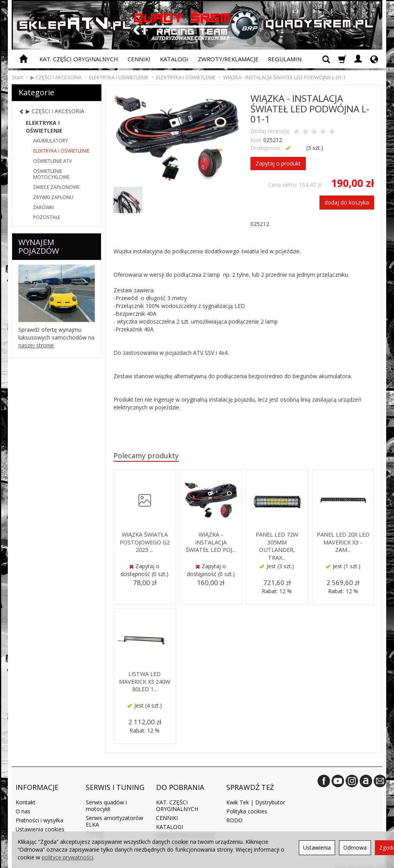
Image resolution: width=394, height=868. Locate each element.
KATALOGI (174, 59)
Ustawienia (317, 848)
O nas (23, 804)
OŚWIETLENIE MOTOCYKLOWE (51, 174)
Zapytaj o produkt (278, 163)
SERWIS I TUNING (115, 783)
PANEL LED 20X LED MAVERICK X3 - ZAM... (343, 542)
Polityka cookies (247, 804)
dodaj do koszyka (347, 202)
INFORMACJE (37, 783)
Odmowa (355, 848)
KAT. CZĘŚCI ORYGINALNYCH (79, 59)
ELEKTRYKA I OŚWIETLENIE (44, 127)
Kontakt (26, 795)
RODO (234, 813)
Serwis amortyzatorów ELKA (114, 814)
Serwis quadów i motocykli (106, 799)
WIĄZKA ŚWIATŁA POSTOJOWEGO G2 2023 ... (145, 542)
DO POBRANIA (180, 783)
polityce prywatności (67, 857)
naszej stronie (36, 345)
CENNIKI (139, 59)
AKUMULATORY (51, 141)
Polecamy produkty (148, 456)
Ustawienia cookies (40, 822)
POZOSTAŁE (47, 217)
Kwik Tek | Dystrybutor (256, 795)
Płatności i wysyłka (39, 813)
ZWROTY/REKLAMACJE (228, 59)
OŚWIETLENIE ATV (52, 161)
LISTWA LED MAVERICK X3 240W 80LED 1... (145, 681)
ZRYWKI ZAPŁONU (53, 197)
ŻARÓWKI (43, 207)
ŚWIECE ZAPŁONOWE (56, 187)
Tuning (94, 826)
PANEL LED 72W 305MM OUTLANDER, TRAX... (277, 546)
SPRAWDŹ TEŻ (250, 783)
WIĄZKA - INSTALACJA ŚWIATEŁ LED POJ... (211, 542)
